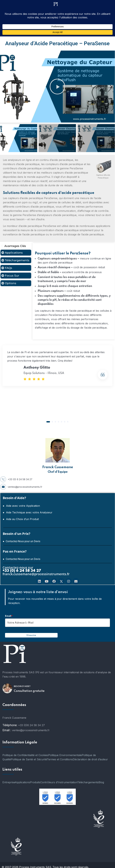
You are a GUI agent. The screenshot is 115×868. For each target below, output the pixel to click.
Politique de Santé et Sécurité (29, 759)
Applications (22, 782)
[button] (4, 86)
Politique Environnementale (65, 755)
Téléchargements (88, 782)
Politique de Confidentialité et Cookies (25, 755)
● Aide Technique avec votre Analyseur (28, 512)
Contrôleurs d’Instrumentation (59, 782)
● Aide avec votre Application (21, 506)
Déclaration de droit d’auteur (90, 759)
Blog (101, 782)
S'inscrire (31, 635)
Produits (35, 782)
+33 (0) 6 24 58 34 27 (16, 479)
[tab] (16, 246)
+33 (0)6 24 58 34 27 (31, 725)
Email (9, 616)
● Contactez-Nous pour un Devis (21, 541)
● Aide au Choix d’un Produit (21, 519)
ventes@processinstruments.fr (21, 487)
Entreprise (9, 782)
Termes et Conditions (60, 759)
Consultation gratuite (29, 691)
